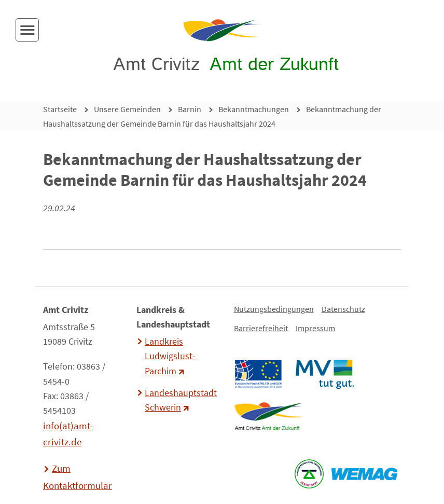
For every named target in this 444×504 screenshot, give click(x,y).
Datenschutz (343, 309)
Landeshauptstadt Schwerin (179, 400)
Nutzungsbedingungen (274, 309)
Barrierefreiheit (261, 328)
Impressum (315, 328)
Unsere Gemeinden (127, 109)
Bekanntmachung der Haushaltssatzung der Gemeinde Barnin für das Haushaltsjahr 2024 (212, 116)
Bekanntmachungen (254, 109)
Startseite (60, 109)
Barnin (190, 109)
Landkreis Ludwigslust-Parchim (170, 356)
